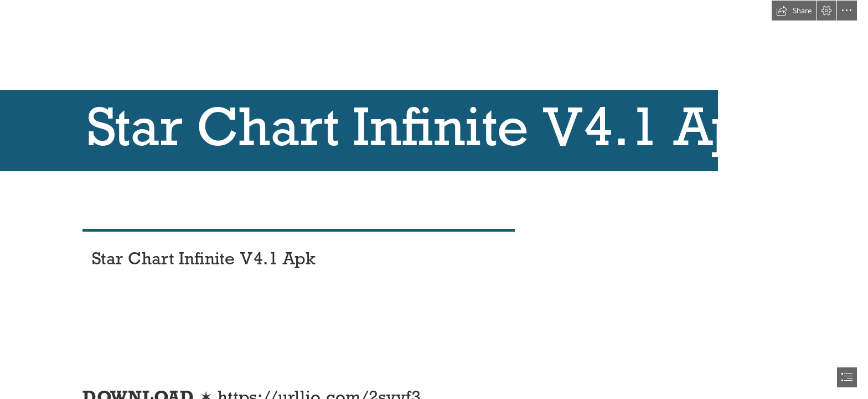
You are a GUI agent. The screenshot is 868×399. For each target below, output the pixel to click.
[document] (434, 199)
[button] (794, 11)
